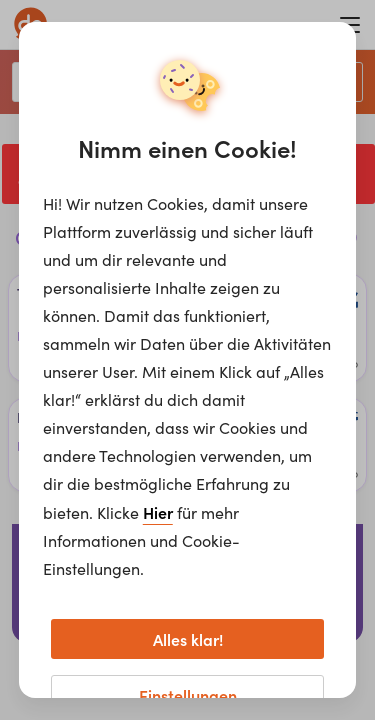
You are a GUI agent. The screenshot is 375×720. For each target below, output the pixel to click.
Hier (158, 512)
